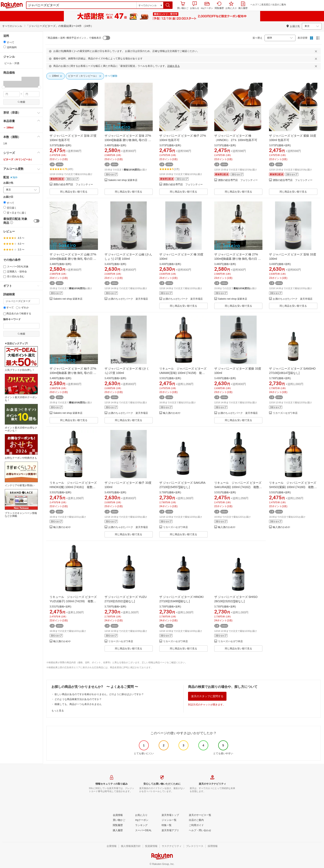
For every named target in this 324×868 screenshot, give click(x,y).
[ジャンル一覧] (169, 820)
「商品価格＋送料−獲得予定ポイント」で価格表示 (73, 38)
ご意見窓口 (265, 5)
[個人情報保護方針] (131, 846)
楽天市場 (12, 5)
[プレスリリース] (195, 846)
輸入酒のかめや (172, 413)
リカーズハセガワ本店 (285, 413)
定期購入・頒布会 (15, 272)
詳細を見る (174, 66)
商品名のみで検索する (17, 314)
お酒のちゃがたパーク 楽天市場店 (128, 299)
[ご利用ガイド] (196, 825)
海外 (14, 177)
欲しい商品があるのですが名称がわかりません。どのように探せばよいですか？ (99, 694)
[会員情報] (118, 815)
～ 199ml (8, 128)
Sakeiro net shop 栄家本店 (123, 180)
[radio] (5, 42)
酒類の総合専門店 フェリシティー (73, 185)
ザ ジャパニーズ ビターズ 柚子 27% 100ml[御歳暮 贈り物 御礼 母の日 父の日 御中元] (73, 373)
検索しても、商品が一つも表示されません (78, 704)
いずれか (22, 308)
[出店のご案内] (196, 820)
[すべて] (5, 308)
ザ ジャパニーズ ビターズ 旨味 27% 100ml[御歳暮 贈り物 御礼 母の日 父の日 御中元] (128, 140)
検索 (21, 102)
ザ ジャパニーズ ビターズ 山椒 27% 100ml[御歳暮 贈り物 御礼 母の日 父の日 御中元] (73, 259)
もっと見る (58, 711)
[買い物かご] (119, 820)
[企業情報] (112, 846)
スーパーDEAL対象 (16, 267)
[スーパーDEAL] (143, 831)
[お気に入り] (141, 815)
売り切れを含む (14, 277)
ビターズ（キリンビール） (18, 159)
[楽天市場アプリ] (170, 831)
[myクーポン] (142, 820)
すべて (9, 308)
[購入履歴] (118, 831)
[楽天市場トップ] (170, 815)
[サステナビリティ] (172, 846)
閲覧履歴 (219, 5)
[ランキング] (141, 825)
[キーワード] (21, 301)
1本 (5, 144)
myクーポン (207, 6)
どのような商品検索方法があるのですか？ (78, 699)
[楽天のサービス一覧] (200, 815)
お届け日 (8, 197)
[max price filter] (32, 94)
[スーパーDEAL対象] (5, 267)
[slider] (3, 87)
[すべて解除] (111, 76)
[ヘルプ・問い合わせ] (200, 831)
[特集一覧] (167, 825)
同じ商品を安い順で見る (74, 192)
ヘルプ (254, 5)
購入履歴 (243, 5)
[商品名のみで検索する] (5, 314)
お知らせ (195, 5)
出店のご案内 (279, 5)
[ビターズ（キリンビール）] (85, 76)
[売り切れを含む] (5, 277)
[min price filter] (11, 94)
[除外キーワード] (21, 326)
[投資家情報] (151, 846)
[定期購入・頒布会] (5, 272)
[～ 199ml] (56, 76)
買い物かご (183, 5)
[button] (168, 5)
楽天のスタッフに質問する (207, 696)
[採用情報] (213, 846)
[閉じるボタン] (317, 51)
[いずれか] (17, 308)
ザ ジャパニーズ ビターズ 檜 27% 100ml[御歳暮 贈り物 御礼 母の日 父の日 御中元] (238, 259)
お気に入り (231, 5)
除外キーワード (12, 319)
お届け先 (8, 183)
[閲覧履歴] (118, 825)
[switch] (37, 221)
